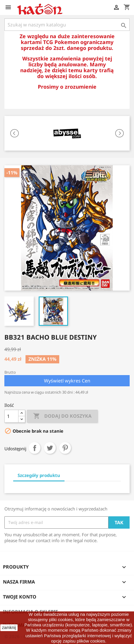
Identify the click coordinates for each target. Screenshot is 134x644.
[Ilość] (11, 416)
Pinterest (65, 448)
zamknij (9, 628)
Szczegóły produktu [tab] (39, 475)
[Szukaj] (67, 25)
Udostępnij (35, 448)
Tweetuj (50, 448)
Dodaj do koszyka (62, 416)
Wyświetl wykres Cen (67, 381)
